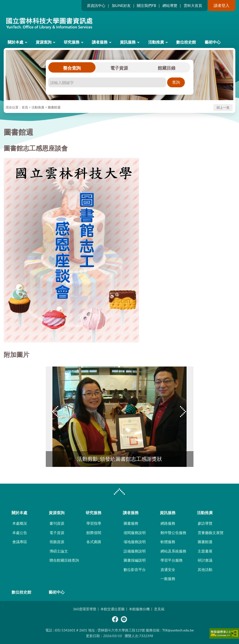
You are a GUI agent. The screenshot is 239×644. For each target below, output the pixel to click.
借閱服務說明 (135, 533)
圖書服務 (131, 523)
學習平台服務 (172, 560)
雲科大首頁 (193, 5)
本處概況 (20, 523)
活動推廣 (156, 42)
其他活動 (205, 569)
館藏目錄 (167, 68)
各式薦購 (94, 542)
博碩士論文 (59, 551)
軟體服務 (168, 542)
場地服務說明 (135, 542)
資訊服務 (128, 42)
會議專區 (20, 542)
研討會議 (205, 560)
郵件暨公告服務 (173, 533)
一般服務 (168, 579)
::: (3, 4)
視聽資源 (57, 542)
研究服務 (72, 42)
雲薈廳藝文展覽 (211, 533)
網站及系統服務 (173, 551)
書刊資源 (57, 523)
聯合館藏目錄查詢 (64, 560)
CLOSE (119, 492)
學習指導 (94, 523)
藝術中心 (213, 42)
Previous (56, 412)
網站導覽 (170, 5)
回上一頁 (223, 107)
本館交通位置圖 (112, 609)
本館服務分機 (139, 609)
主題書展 (205, 551)
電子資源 (119, 68)
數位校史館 (186, 42)
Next (184, 412)
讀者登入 (222, 5)
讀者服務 (100, 42)
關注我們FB (146, 5)
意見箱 (159, 609)
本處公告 (20, 533)
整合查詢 (72, 68)
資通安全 (168, 569)
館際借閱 (94, 533)
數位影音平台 (135, 569)
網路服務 (168, 523)
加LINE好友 (121, 5)
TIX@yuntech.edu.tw (178, 630)
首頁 (25, 107)
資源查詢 (44, 42)
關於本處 (16, 42)
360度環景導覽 (84, 609)
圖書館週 (54, 107)
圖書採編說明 (135, 560)
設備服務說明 (135, 551)
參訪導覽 (205, 523)
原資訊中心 (96, 5)
